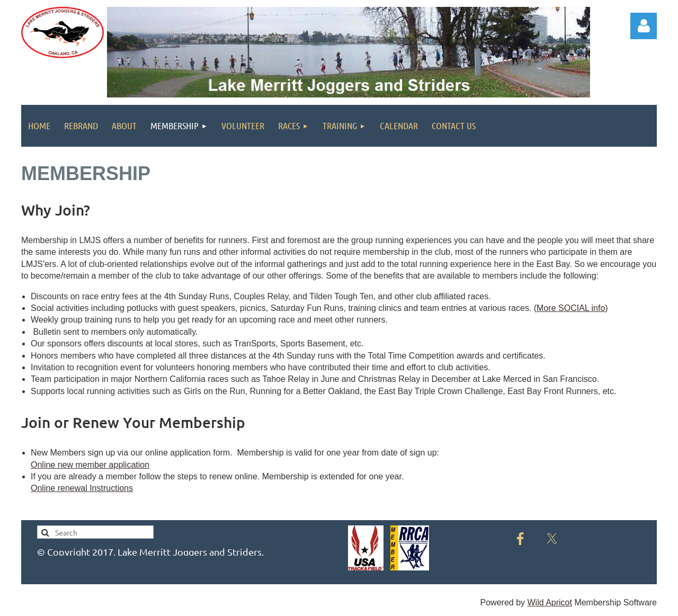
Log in (644, 26)
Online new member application (90, 465)
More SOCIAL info (571, 308)
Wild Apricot (549, 602)
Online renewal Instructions (82, 488)
